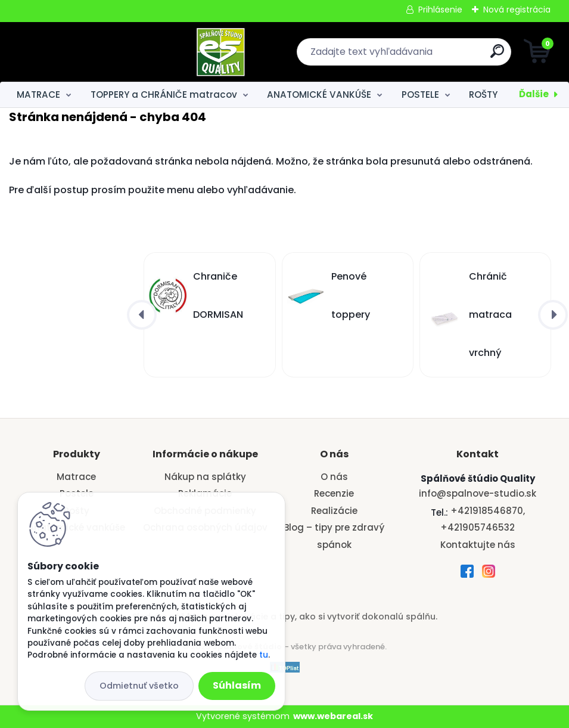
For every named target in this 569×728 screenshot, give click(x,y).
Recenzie (334, 493)
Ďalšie (534, 94)
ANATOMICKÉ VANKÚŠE (319, 95)
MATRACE (38, 95)
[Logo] (82, 52)
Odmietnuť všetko (139, 686)
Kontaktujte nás (478, 545)
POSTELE (420, 95)
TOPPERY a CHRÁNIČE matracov (164, 95)
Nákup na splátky (205, 477)
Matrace (76, 477)
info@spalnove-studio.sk (478, 493)
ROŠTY (483, 95)
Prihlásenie (440, 10)
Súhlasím (237, 685)
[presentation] (142, 315)
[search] (427, 56)
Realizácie (334, 511)
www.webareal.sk (333, 716)
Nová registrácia (517, 10)
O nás (334, 477)
